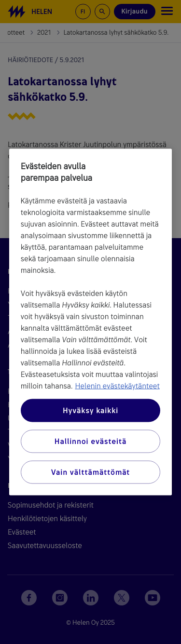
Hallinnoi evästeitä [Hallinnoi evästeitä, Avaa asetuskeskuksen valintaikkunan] (90, 441)
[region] (91, 322)
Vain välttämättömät (90, 472)
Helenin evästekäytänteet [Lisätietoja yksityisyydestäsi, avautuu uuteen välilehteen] (117, 386)
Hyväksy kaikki (90, 410)
